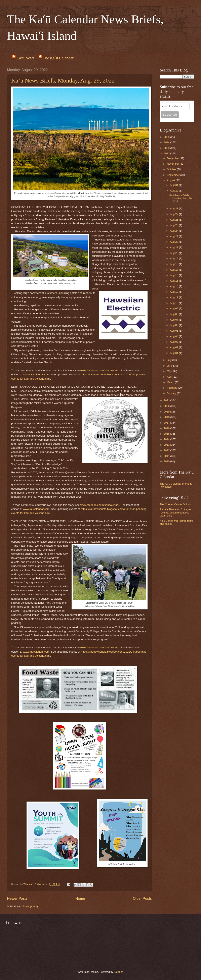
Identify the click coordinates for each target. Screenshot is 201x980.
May (170, 371)
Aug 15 (174, 281)
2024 (167, 142)
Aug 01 (174, 353)
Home (80, 899)
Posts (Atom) (30, 906)
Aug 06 (174, 325)
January (172, 393)
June (170, 366)
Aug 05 (174, 331)
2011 (167, 456)
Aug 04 (174, 336)
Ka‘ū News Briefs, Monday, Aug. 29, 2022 (63, 80)
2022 (167, 153)
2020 (167, 406)
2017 (167, 423)
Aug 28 (174, 208)
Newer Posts (17, 899)
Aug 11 (174, 297)
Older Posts (142, 899)
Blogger (118, 972)
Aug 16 (174, 275)
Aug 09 (174, 308)
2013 (167, 445)
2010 (167, 461)
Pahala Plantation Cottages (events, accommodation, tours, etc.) (175, 512)
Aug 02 (174, 347)
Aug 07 (174, 320)
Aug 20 (174, 253)
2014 (167, 439)
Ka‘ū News (25, 58)
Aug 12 (174, 292)
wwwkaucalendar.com (36, 374)
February (172, 388)
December (173, 158)
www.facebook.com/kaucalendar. (100, 370)
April (170, 377)
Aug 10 (174, 303)
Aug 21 (174, 247)
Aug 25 (174, 225)
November (173, 164)
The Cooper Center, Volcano (176, 504)
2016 (167, 428)
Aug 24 (174, 231)
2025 (167, 137)
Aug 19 (174, 258)
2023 (167, 148)
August (171, 180)
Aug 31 (174, 185)
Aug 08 (174, 314)
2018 (167, 417)
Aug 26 (174, 220)
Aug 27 (174, 214)
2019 (167, 412)
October (172, 169)
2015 (167, 434)
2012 (167, 450)
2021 (167, 400)
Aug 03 (174, 342)
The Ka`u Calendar (58, 58)
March (171, 382)
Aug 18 (174, 264)
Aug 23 (174, 236)
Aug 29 (174, 191)
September (174, 175)
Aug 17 (174, 270)
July (169, 360)
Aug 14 (174, 286)
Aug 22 (174, 242)
